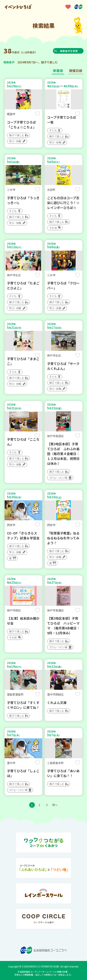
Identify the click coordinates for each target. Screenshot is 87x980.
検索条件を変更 (69, 51)
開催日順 (76, 71)
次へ (55, 805)
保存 (37, 114)
